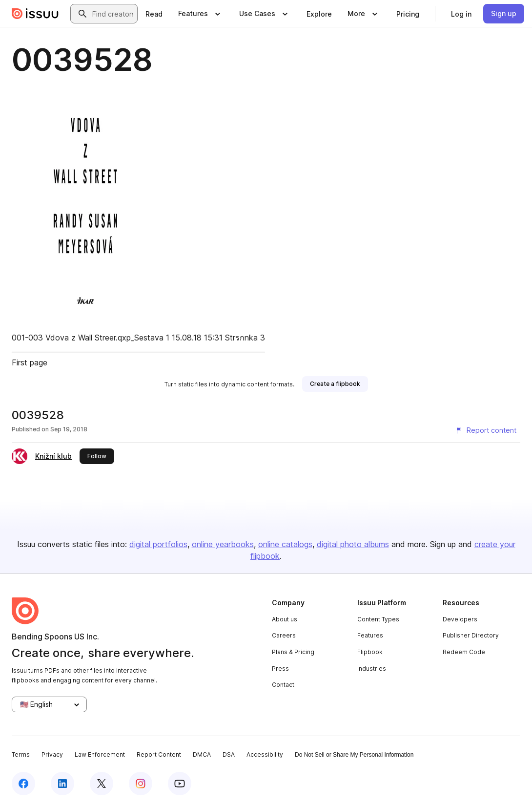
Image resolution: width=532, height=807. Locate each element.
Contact (283, 685)
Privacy (52, 754)
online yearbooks (223, 544)
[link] (154, 14)
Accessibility (265, 754)
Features (370, 635)
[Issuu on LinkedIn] (62, 784)
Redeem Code (464, 652)
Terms (21, 754)
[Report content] (486, 430)
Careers (284, 635)
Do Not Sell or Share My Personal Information (354, 755)
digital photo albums (353, 544)
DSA (229, 754)
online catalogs (285, 544)
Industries (372, 669)
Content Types (378, 619)
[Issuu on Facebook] (23, 784)
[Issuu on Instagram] (141, 784)
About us (285, 619)
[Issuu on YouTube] (180, 784)
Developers (460, 619)
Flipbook (370, 652)
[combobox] (113, 14)
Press (280, 669)
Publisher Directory (471, 635)
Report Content (159, 754)
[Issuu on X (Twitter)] (102, 784)
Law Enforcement (100, 754)
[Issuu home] (35, 14)
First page (30, 362)
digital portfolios (158, 544)
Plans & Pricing (293, 652)
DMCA (202, 754)
